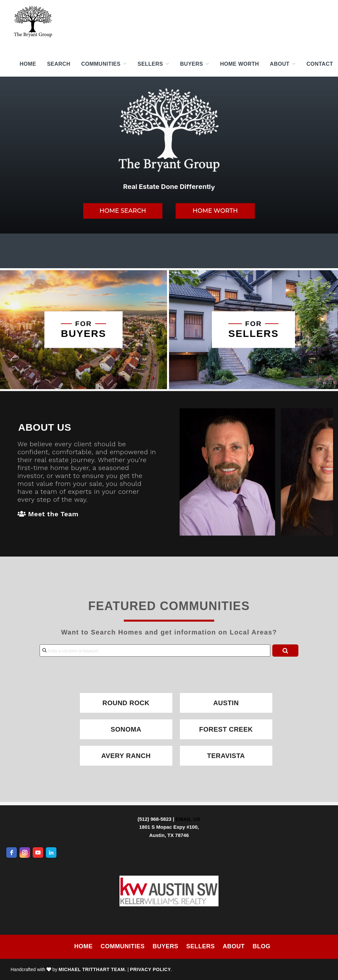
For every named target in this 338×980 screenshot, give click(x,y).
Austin (226, 703)
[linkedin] (51, 853)
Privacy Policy (151, 969)
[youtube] (38, 853)
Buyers (165, 946)
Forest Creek (226, 729)
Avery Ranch (126, 756)
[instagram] (25, 853)
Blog (261, 946)
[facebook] (12, 853)
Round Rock (126, 703)
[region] (169, 155)
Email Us (188, 819)
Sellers (201, 946)
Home (84, 946)
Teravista (226, 756)
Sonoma (126, 729)
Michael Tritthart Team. (93, 969)
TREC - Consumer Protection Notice (169, 921)
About (234, 946)
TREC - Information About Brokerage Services (169, 913)
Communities (123, 946)
